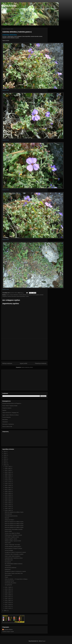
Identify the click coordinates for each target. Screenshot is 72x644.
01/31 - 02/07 (8, 601)
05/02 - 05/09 (8, 501)
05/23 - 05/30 (8, 495)
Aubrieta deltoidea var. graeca (25, 295)
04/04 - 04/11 (8, 509)
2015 (5, 455)
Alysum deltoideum (14, 295)
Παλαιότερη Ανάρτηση (41, 363)
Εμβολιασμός (8, 569)
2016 (5, 453)
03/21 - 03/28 (8, 587)
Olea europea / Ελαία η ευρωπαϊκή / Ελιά (14, 573)
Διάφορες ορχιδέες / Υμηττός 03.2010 (13, 541)
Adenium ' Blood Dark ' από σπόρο (12, 545)
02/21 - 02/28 (8, 595)
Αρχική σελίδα (24, 363)
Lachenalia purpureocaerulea (11, 516)
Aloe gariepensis (8, 585)
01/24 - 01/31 (8, 602)
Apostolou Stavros (8, 630)
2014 (5, 457)
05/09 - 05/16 (8, 499)
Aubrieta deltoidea (10, 35)
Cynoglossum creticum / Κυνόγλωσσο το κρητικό (15, 552)
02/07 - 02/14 (8, 599)
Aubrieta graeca (36, 295)
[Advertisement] (24, 349)
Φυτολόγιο (9, 6)
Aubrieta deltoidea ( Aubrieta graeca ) (13, 547)
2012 (5, 461)
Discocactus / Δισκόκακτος (8, 424)
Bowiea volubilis (8, 531)
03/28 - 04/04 (8, 510)
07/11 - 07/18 (8, 482)
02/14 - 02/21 (8, 597)
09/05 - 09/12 (8, 468)
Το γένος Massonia (6, 417)
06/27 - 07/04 (8, 486)
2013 (5, 459)
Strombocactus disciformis (10, 568)
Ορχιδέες (4, 410)
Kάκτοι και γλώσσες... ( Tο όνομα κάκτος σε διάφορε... (16, 579)
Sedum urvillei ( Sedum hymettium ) (13, 556)
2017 (5, 451)
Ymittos (27, 296)
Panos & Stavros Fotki (7, 427)
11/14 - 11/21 (8, 466)
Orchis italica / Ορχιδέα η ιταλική (12, 537)
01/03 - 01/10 (8, 608)
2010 (5, 465)
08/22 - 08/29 (8, 470)
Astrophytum (5, 422)
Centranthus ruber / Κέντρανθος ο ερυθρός (14, 554)
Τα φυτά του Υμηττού (7, 408)
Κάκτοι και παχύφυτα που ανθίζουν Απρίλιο (14, 512)
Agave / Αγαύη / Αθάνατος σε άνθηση (10, 415)
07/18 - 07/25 (8, 480)
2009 (5, 611)
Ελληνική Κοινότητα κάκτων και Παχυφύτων (12, 403)
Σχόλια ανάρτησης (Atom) (27, 367)
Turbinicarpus (8, 566)
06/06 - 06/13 (8, 491)
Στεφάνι (6, 577)
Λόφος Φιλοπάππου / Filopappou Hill (10, 413)
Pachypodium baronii (9, 581)
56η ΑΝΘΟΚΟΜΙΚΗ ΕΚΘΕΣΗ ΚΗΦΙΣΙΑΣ (14, 564)
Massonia (7, 518)
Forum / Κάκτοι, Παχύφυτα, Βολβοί (10, 406)
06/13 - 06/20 (8, 489)
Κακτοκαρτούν (8, 562)
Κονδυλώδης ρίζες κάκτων (10, 583)
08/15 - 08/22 (8, 472)
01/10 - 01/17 (8, 606)
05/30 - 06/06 (8, 493)
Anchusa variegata (9, 550)
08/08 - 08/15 (8, 474)
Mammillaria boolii (9, 560)
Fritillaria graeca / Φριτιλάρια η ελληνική (13, 535)
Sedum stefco (8, 543)
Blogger (44, 641)
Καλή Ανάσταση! (8, 514)
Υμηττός (8, 295)
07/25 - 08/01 (8, 478)
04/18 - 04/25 (8, 505)
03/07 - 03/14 (8, 591)
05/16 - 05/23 (8, 497)
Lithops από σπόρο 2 (9, 520)
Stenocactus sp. (8, 575)
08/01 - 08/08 (8, 476)
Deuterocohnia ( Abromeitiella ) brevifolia (14, 529)
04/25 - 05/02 (8, 503)
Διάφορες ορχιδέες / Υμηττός (11, 539)
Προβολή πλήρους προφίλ (8, 632)
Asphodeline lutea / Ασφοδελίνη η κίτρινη (14, 558)
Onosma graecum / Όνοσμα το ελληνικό (13, 548)
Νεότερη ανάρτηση (7, 363)
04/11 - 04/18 (8, 507)
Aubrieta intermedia (12, 296)
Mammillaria (5, 420)
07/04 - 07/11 (8, 484)
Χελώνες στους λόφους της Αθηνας (12, 533)
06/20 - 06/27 (8, 488)
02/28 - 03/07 (8, 593)
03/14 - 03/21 (8, 589)
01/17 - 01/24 (8, 604)
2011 (5, 463)
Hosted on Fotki (6, 90)
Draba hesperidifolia (21, 296)
